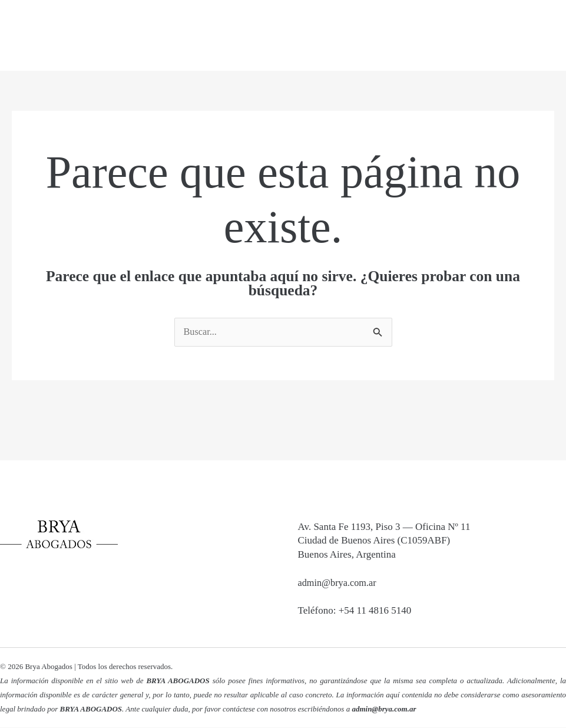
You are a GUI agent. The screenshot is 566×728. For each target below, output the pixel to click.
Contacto (495, 35)
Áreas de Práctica (398, 35)
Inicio (234, 35)
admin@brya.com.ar (339, 583)
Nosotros (301, 35)
